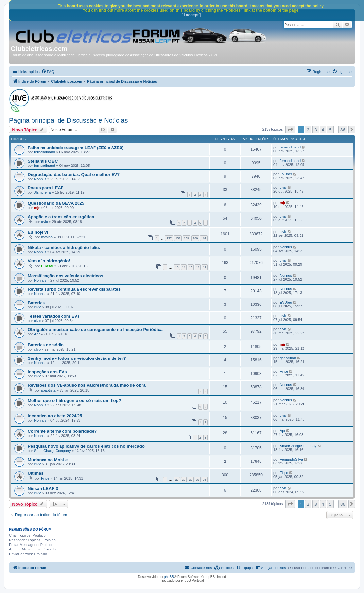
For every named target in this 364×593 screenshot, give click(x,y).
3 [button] (315, 130)
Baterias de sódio (46, 345)
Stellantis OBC (43, 161)
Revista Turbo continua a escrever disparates (74, 289)
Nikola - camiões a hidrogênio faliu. (64, 247)
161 (204, 238)
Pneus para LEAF (46, 188)
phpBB (169, 577)
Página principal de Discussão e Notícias (68, 120)
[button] (290, 130)
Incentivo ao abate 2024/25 (55, 416)
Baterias (36, 303)
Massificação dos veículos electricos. (66, 276)
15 (191, 267)
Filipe (284, 371)
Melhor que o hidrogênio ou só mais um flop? (75, 401)
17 (205, 267)
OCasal (47, 266)
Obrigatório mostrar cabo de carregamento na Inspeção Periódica (95, 330)
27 (177, 480)
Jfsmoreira (42, 192)
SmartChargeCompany (52, 451)
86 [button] (343, 130)
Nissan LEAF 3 (43, 488)
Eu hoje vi (38, 232)
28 (184, 480)
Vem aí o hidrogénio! (49, 261)
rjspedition (288, 358)
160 (195, 238)
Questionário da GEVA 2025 (56, 203)
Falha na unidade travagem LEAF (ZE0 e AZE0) (76, 148)
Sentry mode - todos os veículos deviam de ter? (77, 358)
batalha (47, 237)
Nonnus (40, 179)
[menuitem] (48, 72)
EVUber (286, 174)
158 (178, 238)
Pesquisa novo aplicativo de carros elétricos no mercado (86, 446)
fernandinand (44, 152)
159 (187, 238)
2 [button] (308, 130)
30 (198, 480)
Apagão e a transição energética (61, 217)
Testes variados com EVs (54, 316)
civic (283, 187)
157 (169, 238)
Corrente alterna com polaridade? (62, 431)
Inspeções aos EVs (47, 372)
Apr (37, 334)
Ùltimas (36, 473)
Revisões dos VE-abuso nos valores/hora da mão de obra (87, 385)
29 (191, 480)
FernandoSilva (291, 459)
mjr (37, 208)
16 (198, 267)
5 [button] (330, 130)
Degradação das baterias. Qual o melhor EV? (74, 174)
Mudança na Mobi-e (48, 460)
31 (205, 480)
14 (184, 267)
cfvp (37, 349)
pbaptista (48, 390)
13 (177, 267)
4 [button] (323, 130)
